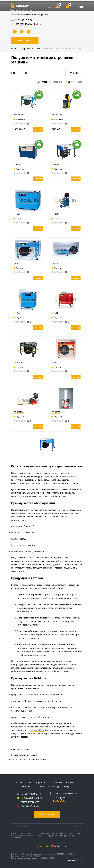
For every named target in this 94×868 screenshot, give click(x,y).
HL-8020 (17, 164)
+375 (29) (27, 24)
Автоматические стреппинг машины (29, 760)
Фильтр (74, 73)
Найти (78, 826)
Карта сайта (59, 800)
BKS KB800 (57, 115)
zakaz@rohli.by (28, 802)
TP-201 (17, 214)
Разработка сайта (41, 846)
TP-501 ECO (19, 362)
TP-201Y (55, 214)
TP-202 (17, 263)
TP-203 (17, 313)
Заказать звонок (25, 40)
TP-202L (55, 263)
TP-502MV (18, 412)
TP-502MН (56, 412)
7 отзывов (71, 860)
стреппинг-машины (41, 558)
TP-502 (55, 362)
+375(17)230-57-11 (30, 794)
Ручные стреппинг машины (24, 755)
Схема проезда (60, 798)
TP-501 (55, 313)
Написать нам (47, 814)
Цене (71, 82)
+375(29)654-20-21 (30, 798)
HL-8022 (55, 164)
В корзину (38, 129)
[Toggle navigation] (81, 6)
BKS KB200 (19, 115)
